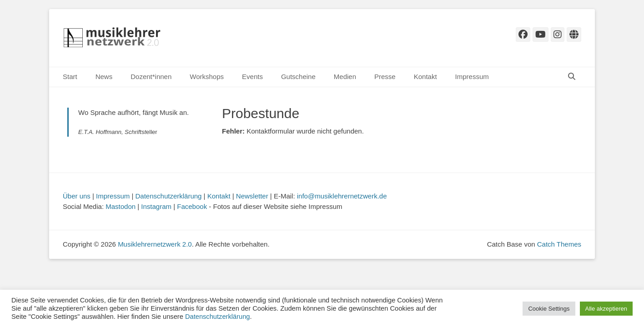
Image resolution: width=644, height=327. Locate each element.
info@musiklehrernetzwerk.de (342, 196)
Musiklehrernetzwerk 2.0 (155, 244)
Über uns (77, 196)
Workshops (207, 77)
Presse (385, 77)
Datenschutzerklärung (169, 196)
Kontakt (425, 77)
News (104, 77)
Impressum (472, 77)
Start (70, 77)
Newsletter (252, 196)
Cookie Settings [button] (549, 309)
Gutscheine (298, 77)
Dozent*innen (151, 77)
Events (252, 77)
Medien (345, 77)
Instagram (156, 206)
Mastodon (121, 206)
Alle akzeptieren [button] (606, 309)
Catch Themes (559, 244)
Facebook (192, 206)
